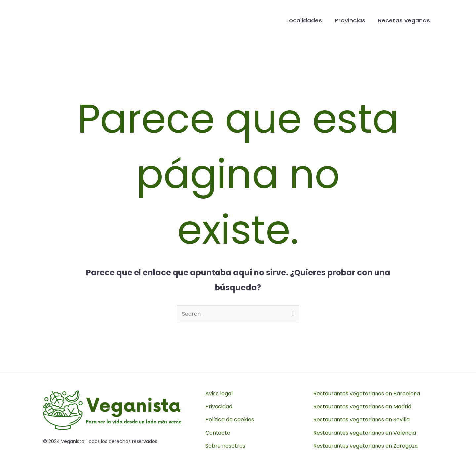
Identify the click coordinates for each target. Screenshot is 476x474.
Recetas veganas (404, 20)
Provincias (351, 20)
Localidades (306, 20)
